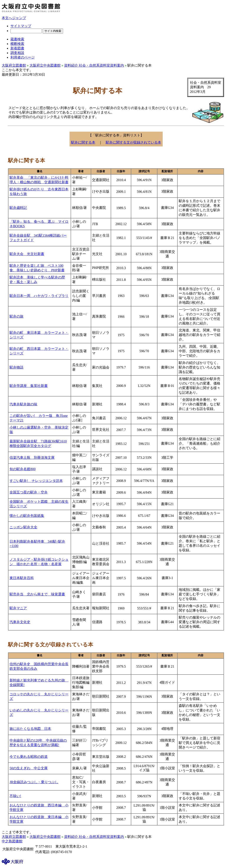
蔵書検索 (17, 39)
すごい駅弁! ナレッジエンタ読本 (36, 481)
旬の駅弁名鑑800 (23, 469)
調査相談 (17, 53)
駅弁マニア (18, 608)
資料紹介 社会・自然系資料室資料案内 (94, 65)
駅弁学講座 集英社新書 (29, 386)
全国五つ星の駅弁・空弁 (29, 492)
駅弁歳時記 (18, 208)
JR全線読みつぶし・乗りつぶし (34, 782)
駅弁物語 (16, 367)
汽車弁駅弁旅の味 (23, 404)
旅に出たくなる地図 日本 (30, 729)
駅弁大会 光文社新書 (27, 254)
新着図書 (17, 48)
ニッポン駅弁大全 (23, 527)
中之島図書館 (12, 841)
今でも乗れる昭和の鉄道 (29, 757)
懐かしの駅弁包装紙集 (27, 516)
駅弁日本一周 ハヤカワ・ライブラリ (39, 296)
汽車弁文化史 (20, 622)
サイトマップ (21, 26)
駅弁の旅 (16, 316)
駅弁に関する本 (83, 142)
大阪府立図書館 (14, 65)
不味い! (15, 796)
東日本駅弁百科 (22, 578)
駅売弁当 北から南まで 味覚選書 (37, 594)
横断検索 (17, 44)
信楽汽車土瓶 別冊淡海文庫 (32, 458)
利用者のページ (23, 57)
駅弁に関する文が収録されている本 (133, 142)
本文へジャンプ (14, 18)
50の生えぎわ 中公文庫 (29, 768)
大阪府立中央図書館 (45, 65)
